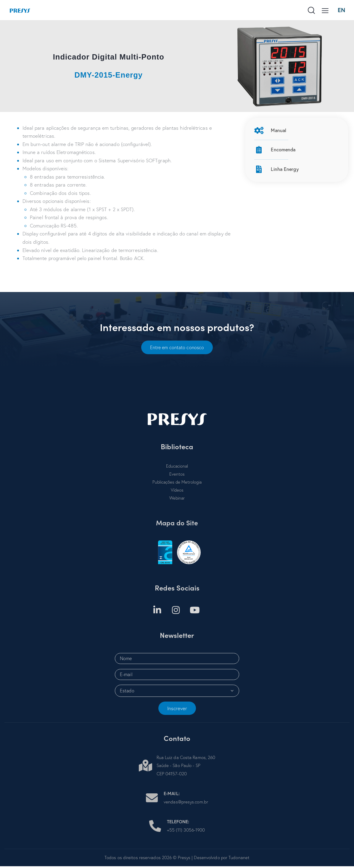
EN (341, 10)
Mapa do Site (177, 524)
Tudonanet (239, 860)
